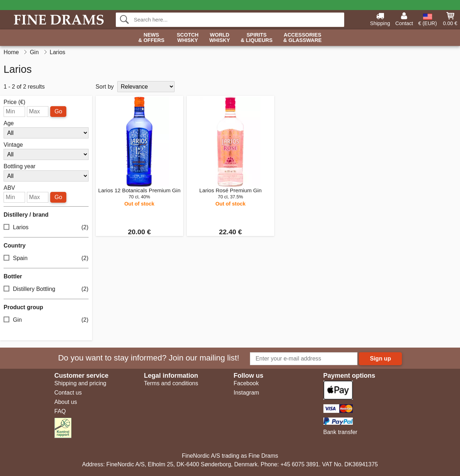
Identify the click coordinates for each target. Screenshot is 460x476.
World (220, 38)
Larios (46, 228)
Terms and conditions (171, 383)
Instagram (246, 393)
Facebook (246, 383)
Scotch (188, 38)
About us (66, 402)
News (151, 38)
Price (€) (14, 102)
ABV (9, 188)
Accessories (302, 38)
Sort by (105, 87)
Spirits (257, 38)
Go (58, 111)
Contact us (68, 393)
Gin (46, 320)
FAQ (60, 411)
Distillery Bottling (46, 289)
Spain (46, 258)
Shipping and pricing (80, 383)
